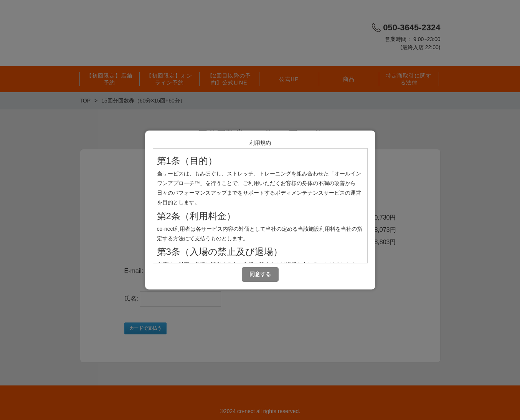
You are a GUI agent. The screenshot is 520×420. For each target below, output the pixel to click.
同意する (260, 274)
